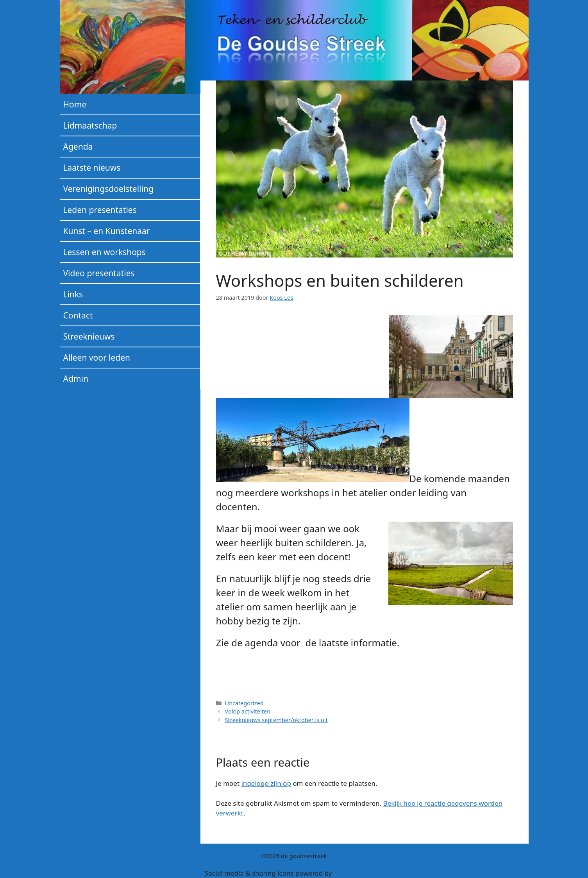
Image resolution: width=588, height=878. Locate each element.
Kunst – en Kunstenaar (107, 231)
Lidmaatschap (90, 125)
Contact (78, 315)
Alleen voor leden (97, 358)
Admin (76, 379)
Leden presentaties (100, 210)
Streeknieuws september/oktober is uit (276, 720)
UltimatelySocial (359, 873)
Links (73, 294)
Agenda (78, 147)
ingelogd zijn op (266, 783)
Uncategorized (244, 703)
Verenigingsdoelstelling (108, 189)
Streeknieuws (89, 336)
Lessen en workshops (105, 252)
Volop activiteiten (248, 711)
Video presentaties (99, 273)
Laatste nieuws (92, 168)
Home (75, 104)
